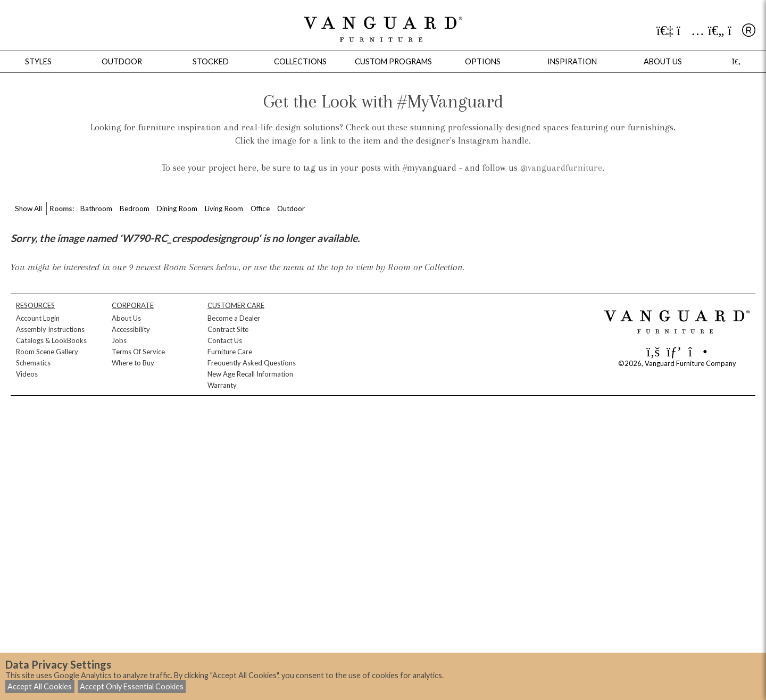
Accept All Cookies (40, 686)
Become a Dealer (234, 318)
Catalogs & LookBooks (51, 340)
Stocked (211, 61)
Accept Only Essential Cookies (132, 686)
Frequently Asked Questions (252, 363)
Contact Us (225, 340)
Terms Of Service (138, 352)
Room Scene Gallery (47, 352)
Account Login (38, 318)
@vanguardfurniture (561, 168)
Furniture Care (230, 352)
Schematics (33, 363)
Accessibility (131, 329)
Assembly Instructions (50, 329)
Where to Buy (133, 363)
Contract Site (228, 329)
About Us (126, 318)
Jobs (119, 340)
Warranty (222, 385)
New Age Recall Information (250, 374)
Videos (27, 374)
